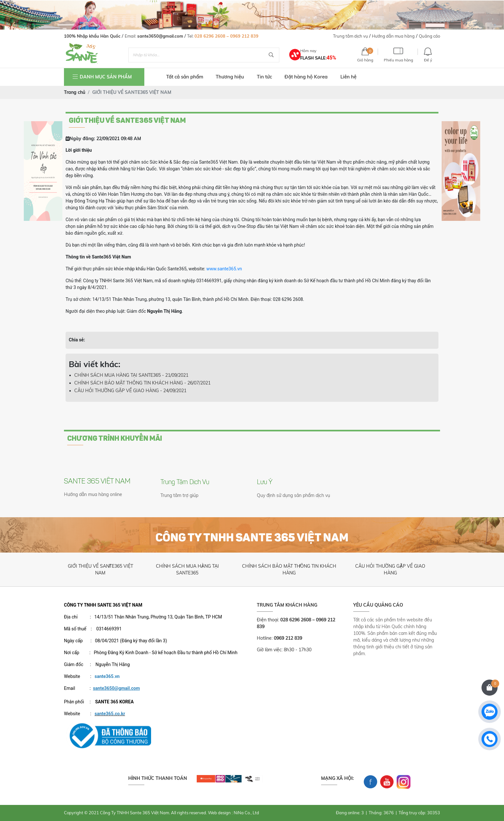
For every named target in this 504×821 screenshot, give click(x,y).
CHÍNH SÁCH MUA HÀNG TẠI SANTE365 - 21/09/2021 (131, 375)
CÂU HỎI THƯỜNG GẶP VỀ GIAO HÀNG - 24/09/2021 (130, 391)
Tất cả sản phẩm (185, 77)
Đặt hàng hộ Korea (306, 77)
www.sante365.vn (224, 269)
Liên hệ (348, 77)
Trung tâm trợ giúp (179, 495)
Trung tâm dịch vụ (351, 36)
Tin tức (264, 77)
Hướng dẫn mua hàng (393, 36)
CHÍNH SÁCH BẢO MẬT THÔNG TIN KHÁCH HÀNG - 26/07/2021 (142, 383)
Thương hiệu (230, 77)
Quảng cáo (429, 36)
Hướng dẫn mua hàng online (93, 494)
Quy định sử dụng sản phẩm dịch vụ (293, 495)
